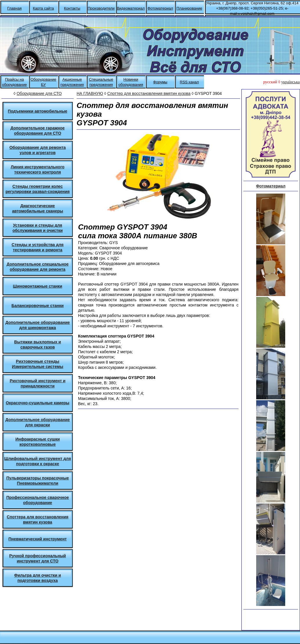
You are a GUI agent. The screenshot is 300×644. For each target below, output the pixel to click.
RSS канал (189, 82)
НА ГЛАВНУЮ (90, 93)
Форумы (160, 82)
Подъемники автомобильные (38, 111)
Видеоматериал (131, 8)
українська (290, 82)
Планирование (189, 8)
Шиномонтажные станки (38, 286)
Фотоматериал (160, 8)
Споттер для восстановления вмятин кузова (149, 93)
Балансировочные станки (38, 306)
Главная (14, 8)
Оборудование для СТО (39, 93)
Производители (101, 8)
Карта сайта (43, 8)
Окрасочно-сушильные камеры (38, 403)
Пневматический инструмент (38, 539)
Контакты (72, 8)
